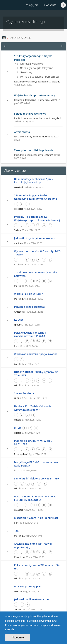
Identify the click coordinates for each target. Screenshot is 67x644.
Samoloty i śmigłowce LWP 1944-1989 (36, 478)
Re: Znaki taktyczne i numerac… (32, 100)
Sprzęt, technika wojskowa (30, 114)
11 (44, 449)
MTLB (18, 428)
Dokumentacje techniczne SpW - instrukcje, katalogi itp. (33, 181)
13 (27, 281)
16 (44, 281)
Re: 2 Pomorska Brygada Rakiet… (33, 82)
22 (50, 341)
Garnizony (25, 72)
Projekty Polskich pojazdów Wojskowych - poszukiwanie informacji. (38, 218)
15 (38, 281)
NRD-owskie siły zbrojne (28, 137)
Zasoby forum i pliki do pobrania (34, 150)
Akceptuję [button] (18, 638)
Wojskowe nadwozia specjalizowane (36, 354)
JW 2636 (19, 320)
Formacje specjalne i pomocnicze (38, 77)
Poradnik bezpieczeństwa (28, 155)
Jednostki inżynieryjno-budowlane (35, 238)
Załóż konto (49, 5)
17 (50, 281)
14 (33, 281)
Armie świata (22, 132)
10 (38, 449)
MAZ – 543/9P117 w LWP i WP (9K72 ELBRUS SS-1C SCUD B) (35, 498)
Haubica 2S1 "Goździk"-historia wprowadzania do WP (33, 408)
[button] (16, 630)
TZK (16, 531)
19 (33, 341)
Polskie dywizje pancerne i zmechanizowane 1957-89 (30, 334)
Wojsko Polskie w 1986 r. (29, 294)
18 (27, 341)
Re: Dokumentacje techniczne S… (33, 118)
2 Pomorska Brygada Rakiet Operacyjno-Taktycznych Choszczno (36, 197)
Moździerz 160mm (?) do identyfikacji (36, 518)
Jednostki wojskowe (30, 64)
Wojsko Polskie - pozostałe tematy (35, 95)
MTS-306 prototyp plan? (28, 586)
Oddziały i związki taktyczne (35, 68)
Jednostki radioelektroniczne (31, 599)
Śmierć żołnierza (24, 393)
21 (44, 341)
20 (38, 341)
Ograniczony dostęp (21, 38)
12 (50, 449)
